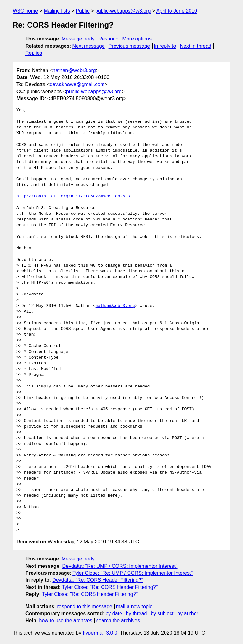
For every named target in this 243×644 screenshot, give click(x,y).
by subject (162, 613)
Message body (78, 39)
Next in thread (196, 46)
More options (137, 39)
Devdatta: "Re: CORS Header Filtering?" (98, 580)
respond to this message (84, 607)
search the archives (118, 620)
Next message (89, 46)
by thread (137, 613)
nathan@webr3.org (74, 70)
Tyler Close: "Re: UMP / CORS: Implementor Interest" (133, 573)
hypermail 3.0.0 (100, 633)
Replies (34, 53)
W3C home (25, 11)
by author (188, 613)
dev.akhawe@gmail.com (77, 84)
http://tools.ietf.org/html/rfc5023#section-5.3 (73, 196)
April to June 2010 (177, 11)
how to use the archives (66, 620)
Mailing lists (57, 11)
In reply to (165, 46)
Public (83, 11)
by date (114, 613)
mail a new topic (134, 607)
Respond (109, 39)
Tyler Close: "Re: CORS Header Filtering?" (110, 587)
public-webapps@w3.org (123, 11)
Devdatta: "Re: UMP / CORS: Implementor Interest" (120, 566)
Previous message (129, 46)
